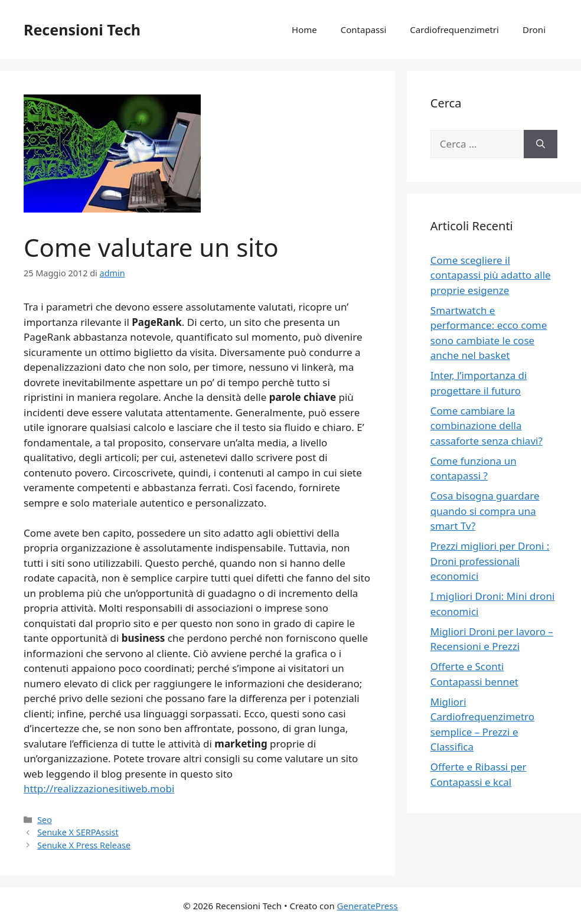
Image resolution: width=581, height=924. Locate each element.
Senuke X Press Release (84, 845)
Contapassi (364, 30)
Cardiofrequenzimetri (454, 30)
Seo (45, 820)
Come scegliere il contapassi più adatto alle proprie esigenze (491, 275)
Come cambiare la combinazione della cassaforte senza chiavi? (487, 426)
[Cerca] (541, 144)
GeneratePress (368, 906)
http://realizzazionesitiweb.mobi (99, 788)
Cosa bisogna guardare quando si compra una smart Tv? (485, 511)
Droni (534, 30)
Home (304, 30)
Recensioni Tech (82, 30)
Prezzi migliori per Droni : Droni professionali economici (490, 561)
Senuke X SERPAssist (78, 832)
